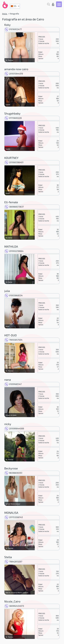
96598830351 (14, 473)
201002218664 (14, 251)
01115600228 (13, 118)
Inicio (5, 14)
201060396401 (14, 162)
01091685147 (13, 384)
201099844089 (14, 428)
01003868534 (14, 295)
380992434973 (14, 606)
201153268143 (14, 517)
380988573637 (14, 207)
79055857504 (14, 340)
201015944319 (14, 74)
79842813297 (14, 562)
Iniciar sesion (53, 4)
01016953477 (13, 29)
